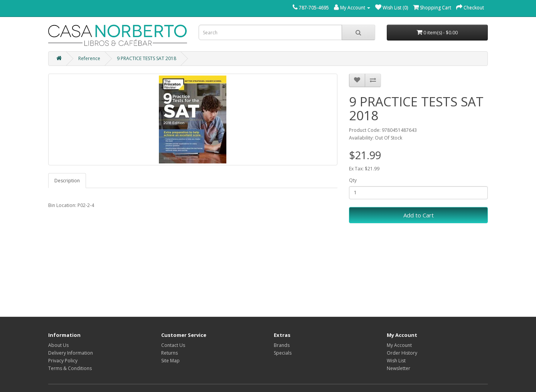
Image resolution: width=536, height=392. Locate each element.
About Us (58, 345)
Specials (283, 353)
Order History (402, 353)
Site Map (170, 361)
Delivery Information (71, 353)
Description (67, 181)
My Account (399, 345)
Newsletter (399, 368)
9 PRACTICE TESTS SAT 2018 (147, 58)
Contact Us (173, 345)
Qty (353, 180)
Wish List (396, 361)
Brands (282, 345)
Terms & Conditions (70, 368)
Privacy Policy (63, 361)
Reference (89, 58)
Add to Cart (419, 215)
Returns (169, 353)
